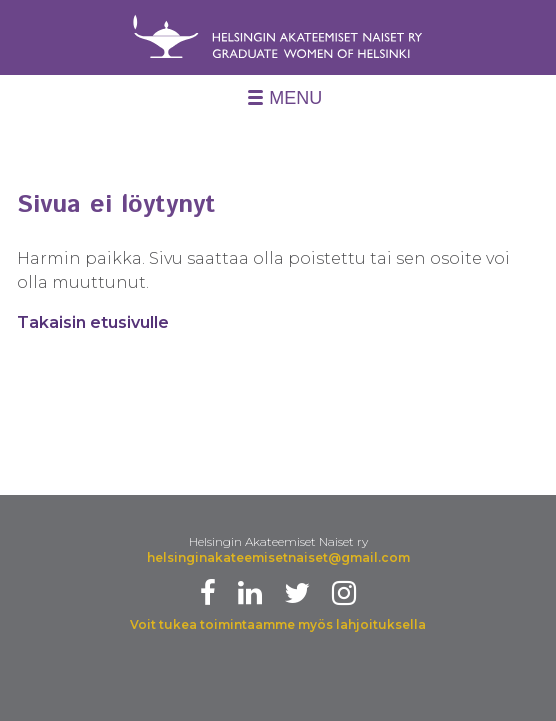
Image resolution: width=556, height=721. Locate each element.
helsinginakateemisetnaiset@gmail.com (278, 557)
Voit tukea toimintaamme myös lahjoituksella (278, 624)
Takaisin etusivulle (93, 322)
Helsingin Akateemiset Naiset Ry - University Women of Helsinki (278, 41)
